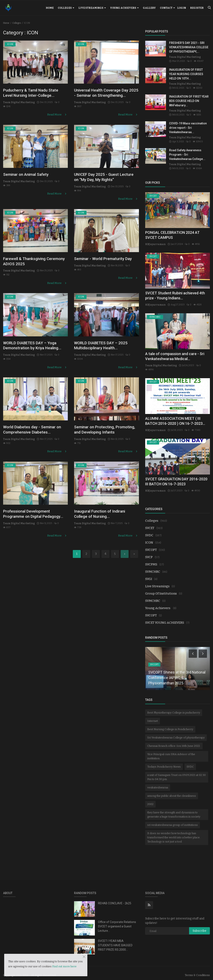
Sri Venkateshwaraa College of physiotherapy (176, 733)
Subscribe (199, 927)
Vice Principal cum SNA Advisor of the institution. (171, 752)
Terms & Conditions (197, 971)
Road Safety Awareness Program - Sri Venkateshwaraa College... (187, 155)
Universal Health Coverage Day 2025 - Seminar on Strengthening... (106, 96)
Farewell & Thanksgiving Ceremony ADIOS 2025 (28, 260)
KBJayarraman (154, 244)
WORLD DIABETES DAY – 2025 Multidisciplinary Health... (106, 341)
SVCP (149, 553)
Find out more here (64, 966)
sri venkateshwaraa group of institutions (173, 821)
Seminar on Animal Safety (30, 177)
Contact (167, 8)
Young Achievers (124, 8)
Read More (58, 111)
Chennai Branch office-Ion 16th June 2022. (174, 742)
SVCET (150, 524)
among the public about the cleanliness (172, 792)
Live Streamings (92, 8)
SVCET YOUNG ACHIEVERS (165, 618)
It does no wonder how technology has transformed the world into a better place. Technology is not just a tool (174, 833)
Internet (153, 717)
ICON (149, 538)
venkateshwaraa (158, 783)
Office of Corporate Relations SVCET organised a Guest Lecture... (117, 922)
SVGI (149, 575)
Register (197, 8)
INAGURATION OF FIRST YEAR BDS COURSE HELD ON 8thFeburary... (189, 101)
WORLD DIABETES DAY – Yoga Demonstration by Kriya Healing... (35, 344)
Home (50, 8)
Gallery (149, 8)
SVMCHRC (153, 567)
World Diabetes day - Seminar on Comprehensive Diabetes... (33, 427)
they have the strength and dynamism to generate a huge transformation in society (174, 810)
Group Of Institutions (161, 589)
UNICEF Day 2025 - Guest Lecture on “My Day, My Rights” (106, 180)
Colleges (66, 8)
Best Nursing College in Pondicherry (170, 725)
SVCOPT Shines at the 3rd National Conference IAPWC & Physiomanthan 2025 (177, 673)
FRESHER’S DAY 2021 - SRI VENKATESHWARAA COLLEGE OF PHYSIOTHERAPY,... (189, 47)
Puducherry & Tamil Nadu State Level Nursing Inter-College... (35, 94)
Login (182, 8)
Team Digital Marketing (17, 103)
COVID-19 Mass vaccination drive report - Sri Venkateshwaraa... (188, 128)
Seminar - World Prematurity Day (103, 260)
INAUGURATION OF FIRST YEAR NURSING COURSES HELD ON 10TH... (186, 74)
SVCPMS (151, 560)
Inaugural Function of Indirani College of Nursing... (104, 513)
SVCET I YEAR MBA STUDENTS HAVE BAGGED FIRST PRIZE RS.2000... (115, 941)
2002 (150, 800)
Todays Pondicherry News (164, 763)
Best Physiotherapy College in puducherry (174, 708)
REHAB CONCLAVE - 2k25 (115, 899)
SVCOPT (151, 546)
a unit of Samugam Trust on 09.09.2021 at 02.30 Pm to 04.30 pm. (176, 773)
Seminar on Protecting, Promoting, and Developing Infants (102, 430)
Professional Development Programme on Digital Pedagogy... (30, 516)
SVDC (149, 531)
